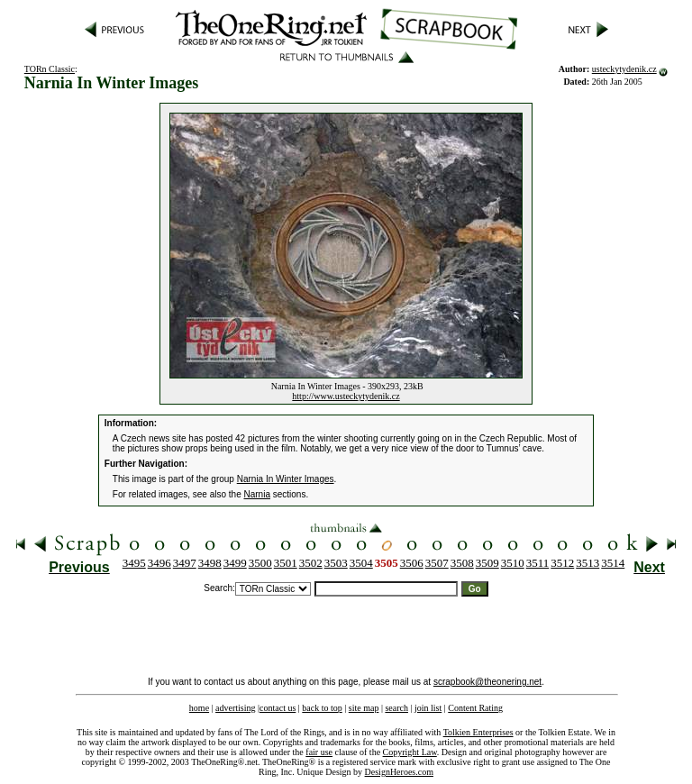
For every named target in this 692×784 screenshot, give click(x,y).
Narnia (257, 494)
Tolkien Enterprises (478, 732)
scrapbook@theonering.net (487, 682)
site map (364, 708)
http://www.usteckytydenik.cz (346, 396)
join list (428, 708)
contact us (278, 708)
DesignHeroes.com (399, 772)
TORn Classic (50, 69)
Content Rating (475, 708)
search (396, 708)
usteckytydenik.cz (624, 69)
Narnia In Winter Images (286, 479)
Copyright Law (410, 752)
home (199, 708)
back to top (322, 708)
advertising (235, 708)
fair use (319, 752)
